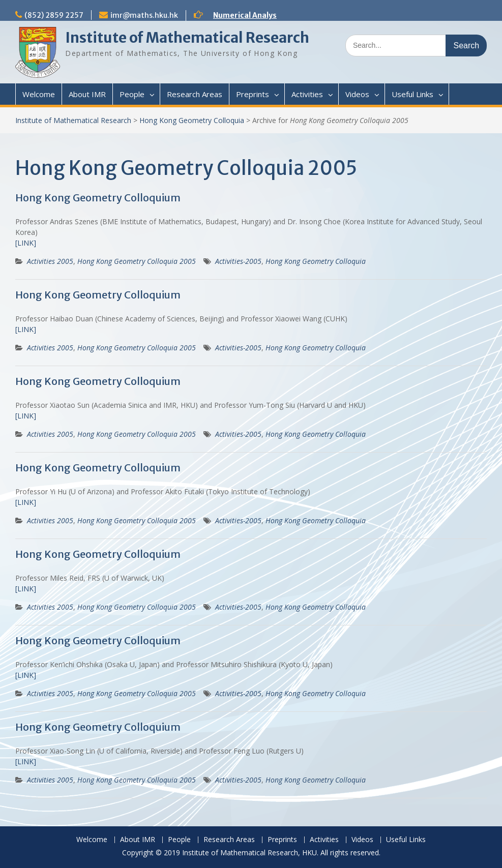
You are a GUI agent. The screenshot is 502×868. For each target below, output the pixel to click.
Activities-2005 (238, 261)
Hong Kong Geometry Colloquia (192, 120)
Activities (307, 94)
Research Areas (195, 94)
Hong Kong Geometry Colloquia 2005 (137, 261)
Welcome (39, 94)
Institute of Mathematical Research (187, 38)
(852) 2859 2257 (54, 15)
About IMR (87, 94)
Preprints (253, 94)
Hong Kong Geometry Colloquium (98, 198)
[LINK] (26, 243)
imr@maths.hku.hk (144, 15)
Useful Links (412, 94)
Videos (357, 94)
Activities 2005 (50, 261)
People (132, 94)
